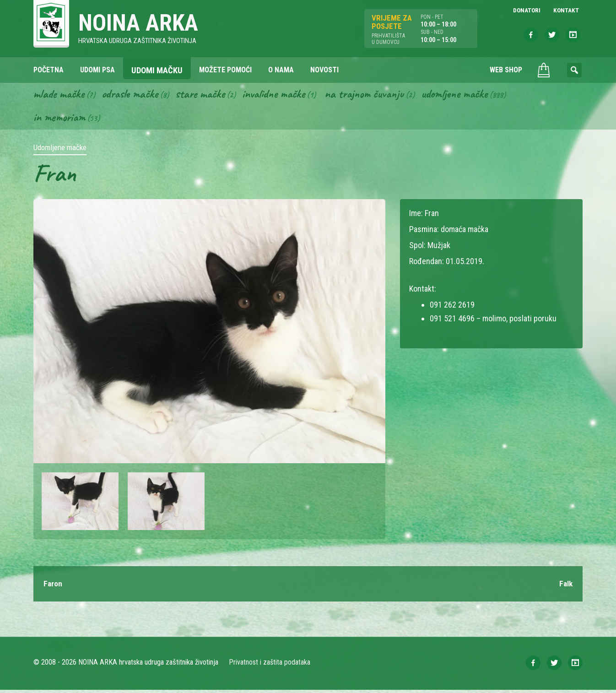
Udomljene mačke (473, 95)
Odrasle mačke (135, 95)
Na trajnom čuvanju (379, 95)
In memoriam (60, 119)
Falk (565, 587)
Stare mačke (208, 95)
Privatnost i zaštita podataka (270, 665)
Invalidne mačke (284, 95)
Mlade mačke (60, 95)
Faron (53, 587)
